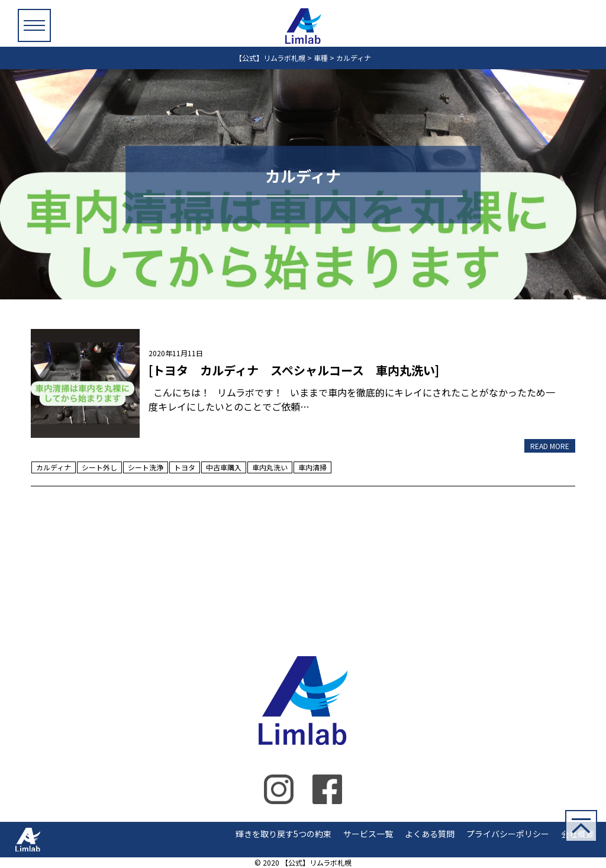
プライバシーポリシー (508, 834)
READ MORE (550, 446)
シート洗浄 (146, 467)
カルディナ (54, 467)
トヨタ (185, 467)
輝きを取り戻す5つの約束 (283, 834)
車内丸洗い (270, 467)
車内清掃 (312, 467)
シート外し (99, 467)
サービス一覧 (368, 834)
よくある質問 (430, 834)
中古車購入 (224, 467)
